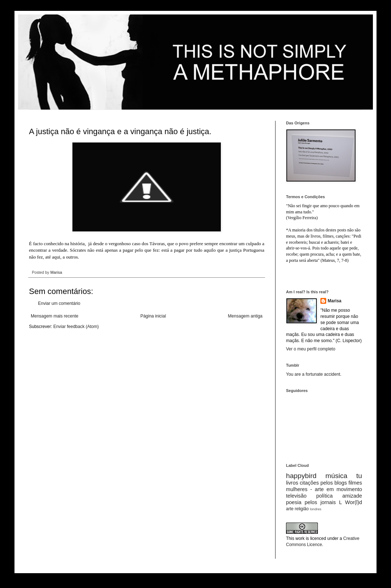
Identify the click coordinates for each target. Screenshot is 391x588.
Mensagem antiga (245, 316)
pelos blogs (334, 483)
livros (292, 483)
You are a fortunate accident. (314, 374)
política (324, 496)
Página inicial (153, 316)
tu (359, 476)
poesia (294, 502)
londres (316, 509)
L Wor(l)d (351, 502)
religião (302, 509)
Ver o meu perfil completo (311, 349)
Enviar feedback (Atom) (76, 327)
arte (290, 509)
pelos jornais (320, 502)
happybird (301, 476)
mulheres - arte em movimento (324, 489)
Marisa (335, 301)
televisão (296, 496)
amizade (352, 496)
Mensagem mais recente (54, 316)
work (300, 538)
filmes (355, 483)
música (337, 476)
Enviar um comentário (59, 303)
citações (309, 483)
